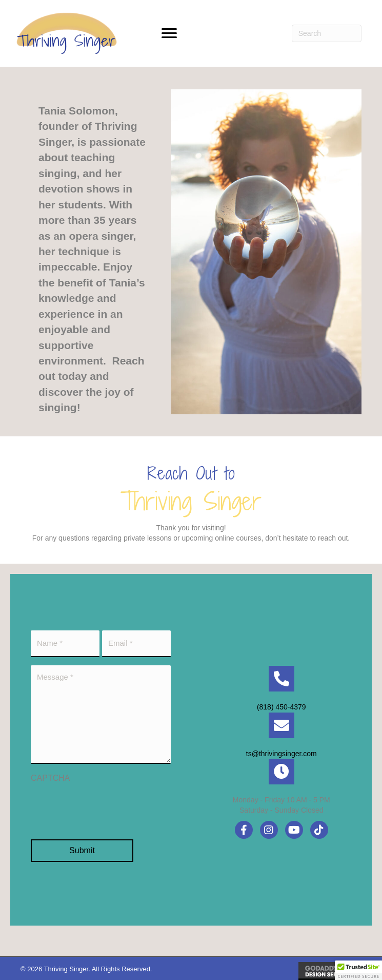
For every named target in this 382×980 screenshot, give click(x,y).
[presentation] (109, 806)
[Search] (327, 33)
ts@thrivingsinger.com (282, 752)
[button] (169, 33)
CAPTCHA (50, 776)
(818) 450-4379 (282, 706)
